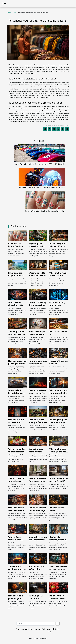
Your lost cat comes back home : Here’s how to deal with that (38, 541)
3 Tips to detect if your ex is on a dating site (16, 481)
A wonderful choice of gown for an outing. (58, 569)
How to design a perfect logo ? (16, 597)
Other (15, 13)
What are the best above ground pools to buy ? (58, 452)
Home (9, 13)
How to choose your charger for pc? (38, 362)
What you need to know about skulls (37, 274)
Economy (20, 629)
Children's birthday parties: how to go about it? (37, 510)
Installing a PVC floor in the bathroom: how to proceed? (37, 600)
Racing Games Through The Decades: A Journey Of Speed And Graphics (40, 164)
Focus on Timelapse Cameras (58, 362)
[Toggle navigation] (5, 3)
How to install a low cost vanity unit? (59, 480)
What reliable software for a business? (15, 540)
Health (27, 629)
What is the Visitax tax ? (58, 333)
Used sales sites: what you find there (38, 421)
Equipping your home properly (36, 450)
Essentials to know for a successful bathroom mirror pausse (37, 482)
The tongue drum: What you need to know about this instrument (17, 336)
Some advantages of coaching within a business (38, 334)
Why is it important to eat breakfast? (17, 450)
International (36, 629)
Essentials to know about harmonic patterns (37, 393)
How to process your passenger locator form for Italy (17, 364)
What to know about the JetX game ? (15, 305)
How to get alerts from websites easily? (16, 422)
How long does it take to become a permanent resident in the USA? (17, 512)
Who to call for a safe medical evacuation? (36, 569)
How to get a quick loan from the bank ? (58, 422)
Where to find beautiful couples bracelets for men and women (16, 394)
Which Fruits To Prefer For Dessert (58, 597)
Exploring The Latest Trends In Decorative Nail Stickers (45, 211)
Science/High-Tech (49, 630)
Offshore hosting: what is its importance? (57, 305)
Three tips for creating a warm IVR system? (17, 569)
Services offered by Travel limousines (37, 304)
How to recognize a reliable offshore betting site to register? (58, 248)
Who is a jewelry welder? (57, 509)
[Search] (36, 624)
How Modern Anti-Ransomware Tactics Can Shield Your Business (42, 188)
